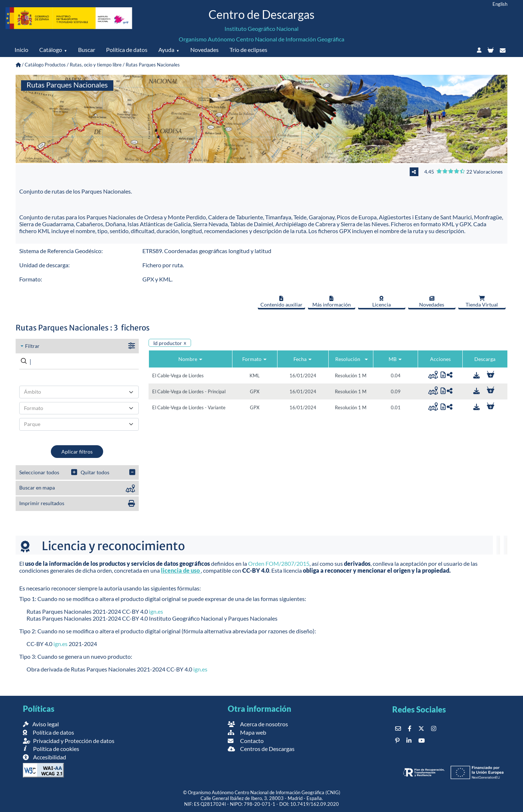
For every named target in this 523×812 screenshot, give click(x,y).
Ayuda (166, 50)
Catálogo (51, 50)
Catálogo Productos (45, 65)
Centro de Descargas (261, 14)
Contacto (246, 741)
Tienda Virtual (482, 302)
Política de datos (127, 50)
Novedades (204, 50)
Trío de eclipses (248, 50)
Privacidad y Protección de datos (69, 741)
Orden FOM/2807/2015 (279, 563)
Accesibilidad (44, 757)
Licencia (382, 302)
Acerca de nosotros (258, 724)
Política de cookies (51, 749)
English (500, 4)
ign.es (156, 611)
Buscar (87, 50)
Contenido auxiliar (281, 302)
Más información (332, 302)
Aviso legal (41, 724)
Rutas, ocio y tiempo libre (96, 65)
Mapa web (247, 732)
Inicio (21, 50)
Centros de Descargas (261, 749)
